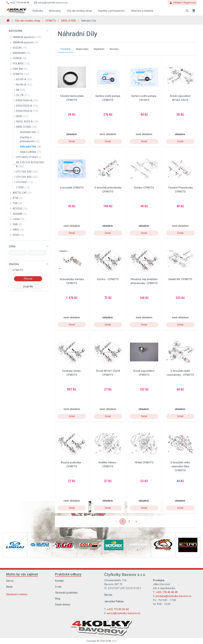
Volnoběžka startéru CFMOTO (72, 281)
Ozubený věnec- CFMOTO (72, 373)
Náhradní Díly (30, 147)
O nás (58, 587)
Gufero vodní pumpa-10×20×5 (144, 98)
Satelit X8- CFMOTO (180, 279)
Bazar (9, 587)
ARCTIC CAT (22, 193)
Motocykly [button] (55, 11)
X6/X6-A (24, 85)
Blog (58, 599)
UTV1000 (24, 182)
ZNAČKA (14, 264)
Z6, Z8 (23, 95)
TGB (18, 203)
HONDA (20, 58)
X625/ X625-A (27, 122)
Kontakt (59, 581)
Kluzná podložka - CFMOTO (72, 464)
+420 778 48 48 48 (167, 592)
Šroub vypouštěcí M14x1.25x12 (180, 98)
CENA (12, 246)
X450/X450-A (27, 100)
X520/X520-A (27, 106)
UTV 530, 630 (27, 172)
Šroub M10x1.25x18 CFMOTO (108, 373)
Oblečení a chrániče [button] (142, 11)
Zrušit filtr (28, 287)
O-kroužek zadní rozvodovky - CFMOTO (180, 373)
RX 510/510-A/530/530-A (30, 164)
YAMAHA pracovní (26, 42)
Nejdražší (99, 49)
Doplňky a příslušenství (30, 139)
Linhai (19, 219)
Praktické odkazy (68, 574)
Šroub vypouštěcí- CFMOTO (144, 373)
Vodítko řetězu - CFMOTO (108, 464)
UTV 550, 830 (27, 177)
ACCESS (20, 209)
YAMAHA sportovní (27, 37)
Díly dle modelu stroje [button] (79, 11)
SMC (17, 224)
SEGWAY (20, 214)
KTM (18, 198)
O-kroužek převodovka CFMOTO (108, 190)
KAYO (18, 230)
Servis (10, 581)
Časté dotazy (63, 605)
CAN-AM (20, 69)
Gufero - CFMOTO (108, 279)
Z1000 (23, 187)
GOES (18, 235)
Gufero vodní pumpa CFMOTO (108, 98)
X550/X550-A (27, 111)
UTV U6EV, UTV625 (29, 157)
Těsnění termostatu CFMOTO (72, 98)
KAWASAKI (22, 53)
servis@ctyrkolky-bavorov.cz (123, 613)
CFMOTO (51, 21)
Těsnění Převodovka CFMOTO (180, 190)
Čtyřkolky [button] (38, 11)
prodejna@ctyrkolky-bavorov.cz (174, 596)
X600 (22, 116)
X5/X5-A (24, 79)
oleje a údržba (30, 152)
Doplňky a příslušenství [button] (111, 11)
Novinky (114, 49)
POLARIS (21, 64)
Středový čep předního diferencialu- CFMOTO (144, 281)
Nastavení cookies (17, 594)
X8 (21, 90)
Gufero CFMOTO (144, 188)
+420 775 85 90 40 (118, 609)
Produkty (65, 49)
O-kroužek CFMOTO (72, 188)
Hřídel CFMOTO (144, 462)
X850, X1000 (69, 21)
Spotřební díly (30, 132)
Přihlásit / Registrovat (182, 3)
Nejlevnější (82, 49)
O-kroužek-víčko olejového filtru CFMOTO (180, 466)
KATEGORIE (16, 31)
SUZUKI (20, 48)
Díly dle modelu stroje (28, 21)
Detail (72, 141)
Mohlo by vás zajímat (22, 574)
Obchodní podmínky (66, 593)
